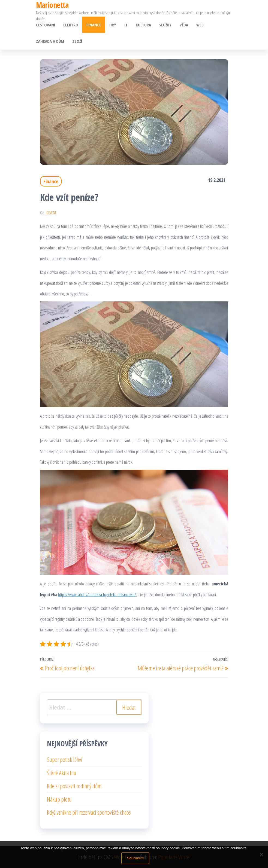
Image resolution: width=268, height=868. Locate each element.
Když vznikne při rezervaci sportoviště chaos (89, 812)
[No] (261, 855)
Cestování (46, 25)
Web (200, 25)
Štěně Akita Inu (62, 773)
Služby (165, 25)
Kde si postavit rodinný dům (74, 786)
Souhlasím (135, 858)
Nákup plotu (59, 799)
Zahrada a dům (50, 41)
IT (126, 25)
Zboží (77, 41)
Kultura (143, 25)
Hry (113, 25)
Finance (94, 25)
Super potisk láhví (65, 759)
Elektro (71, 25)
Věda (184, 25)
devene (52, 213)
